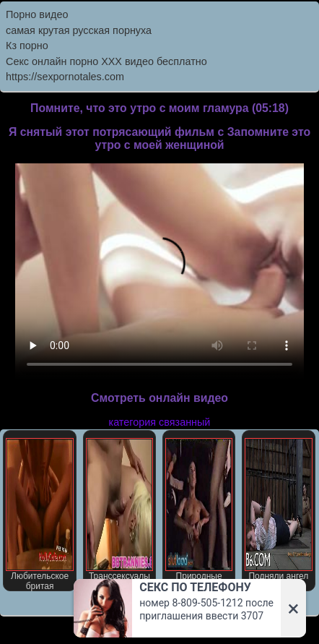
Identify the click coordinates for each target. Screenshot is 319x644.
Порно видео (37, 14)
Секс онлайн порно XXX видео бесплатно (106, 61)
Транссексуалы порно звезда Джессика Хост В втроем (119, 515)
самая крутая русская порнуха (79, 30)
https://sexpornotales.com (65, 77)
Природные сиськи (199, 515)
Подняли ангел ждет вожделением (278, 515)
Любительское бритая (39, 515)
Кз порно (27, 46)
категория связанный (160, 422)
